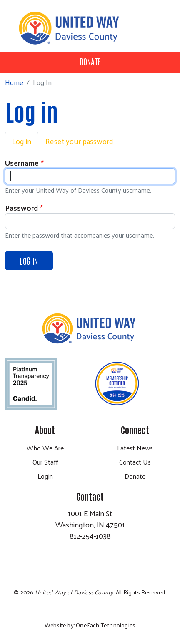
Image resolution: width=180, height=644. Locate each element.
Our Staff (45, 462)
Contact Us (135, 462)
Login (45, 476)
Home (14, 82)
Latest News (135, 448)
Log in (22, 141)
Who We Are (45, 448)
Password (21, 208)
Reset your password (79, 141)
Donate (90, 61)
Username (22, 163)
